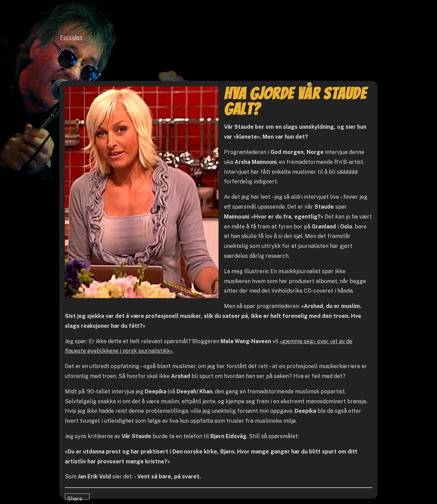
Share (75, 498)
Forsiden (71, 37)
